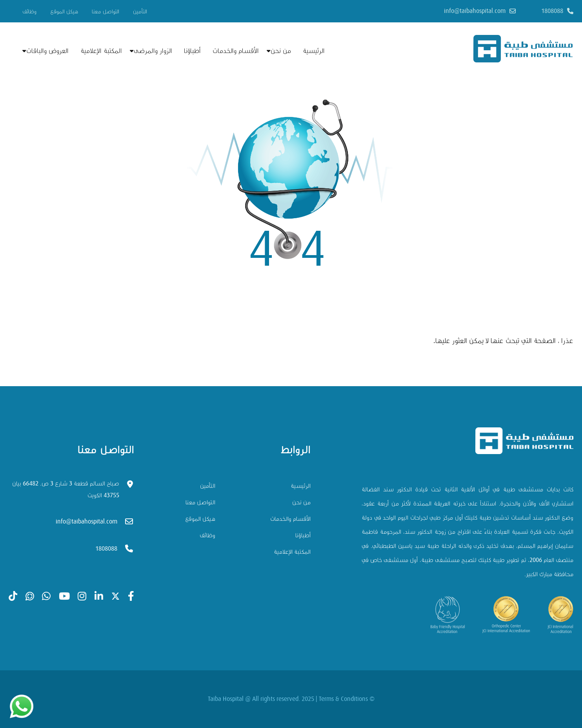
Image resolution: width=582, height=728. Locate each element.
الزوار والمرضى (153, 51)
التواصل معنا (105, 12)
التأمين (140, 12)
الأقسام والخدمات (236, 51)
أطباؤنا (192, 51)
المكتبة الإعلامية (101, 51)
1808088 (552, 11)
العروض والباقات (47, 51)
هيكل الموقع (64, 12)
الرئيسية (314, 51)
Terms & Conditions (343, 699)
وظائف (29, 12)
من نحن (281, 51)
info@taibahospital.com (475, 11)
